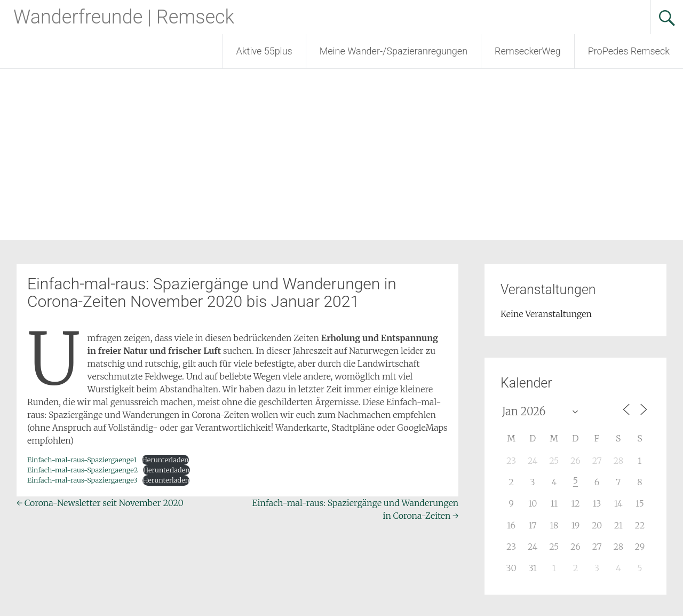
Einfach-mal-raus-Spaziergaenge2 (82, 470)
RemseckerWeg (528, 51)
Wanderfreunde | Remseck (124, 17)
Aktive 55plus (264, 51)
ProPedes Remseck (629, 51)
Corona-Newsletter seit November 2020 (100, 503)
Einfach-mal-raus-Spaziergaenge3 (82, 480)
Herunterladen (165, 460)
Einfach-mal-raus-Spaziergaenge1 (82, 460)
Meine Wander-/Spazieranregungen (394, 51)
